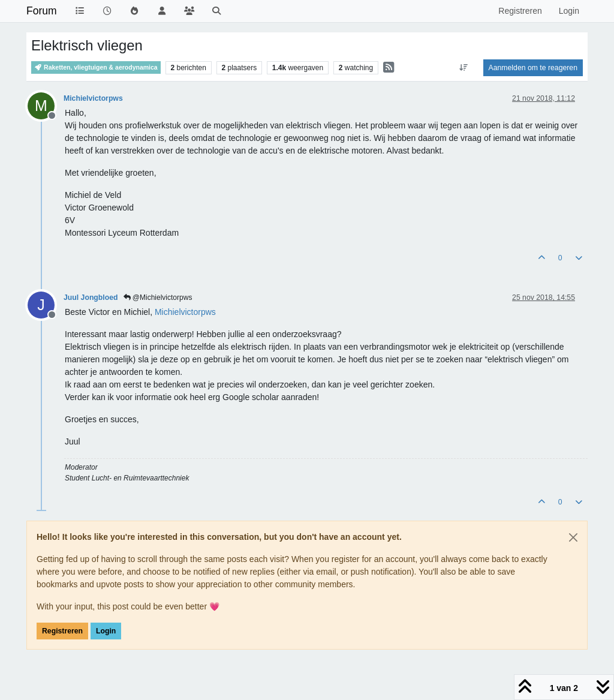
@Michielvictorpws (158, 298)
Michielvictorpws (93, 98)
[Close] (573, 537)
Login (106, 631)
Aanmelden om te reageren (533, 68)
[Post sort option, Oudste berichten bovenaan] (463, 68)
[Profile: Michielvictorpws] (185, 312)
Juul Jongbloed (91, 298)
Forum (42, 11)
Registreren (62, 631)
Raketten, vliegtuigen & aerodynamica (96, 67)
